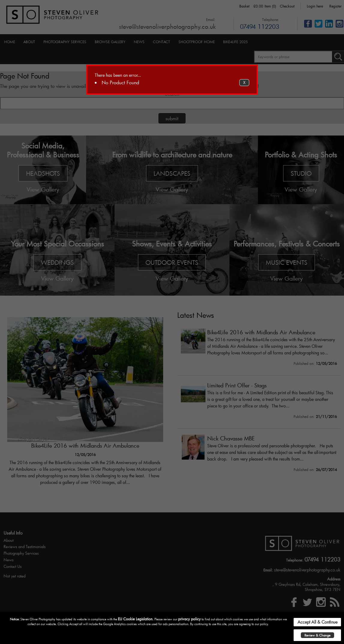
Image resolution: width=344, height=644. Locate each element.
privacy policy (189, 619)
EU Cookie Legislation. (136, 619)
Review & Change (317, 635)
